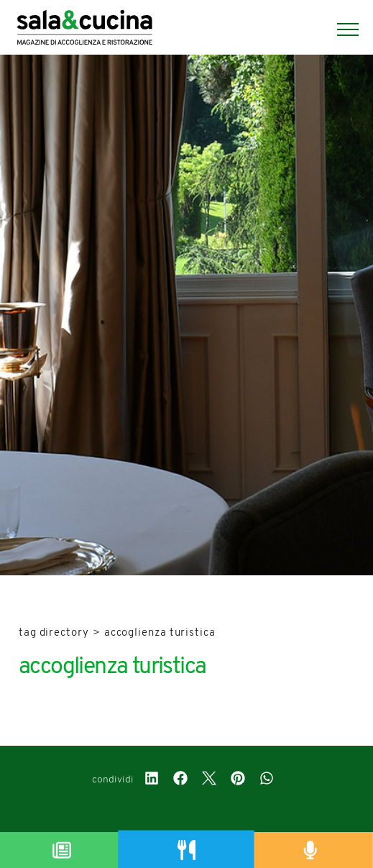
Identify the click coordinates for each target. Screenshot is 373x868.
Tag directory (54, 633)
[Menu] (341, 29)
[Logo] (87, 29)
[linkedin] (152, 780)
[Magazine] (62, 850)
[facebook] (180, 780)
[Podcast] (311, 850)
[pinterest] (238, 780)
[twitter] (209, 780)
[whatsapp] (267, 780)
